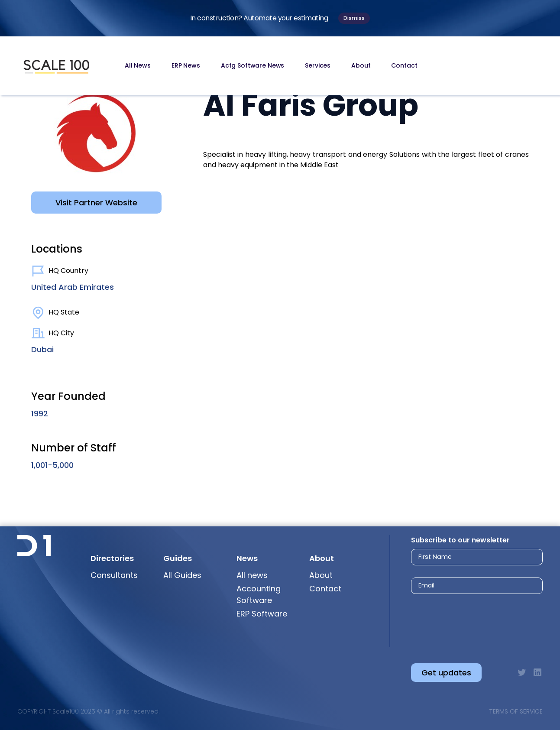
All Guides (182, 575)
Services (318, 65)
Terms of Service (516, 711)
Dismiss (354, 18)
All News (138, 65)
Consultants (114, 575)
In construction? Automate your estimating (259, 18)
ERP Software (262, 614)
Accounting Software (259, 594)
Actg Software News (252, 65)
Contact (404, 65)
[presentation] (469, 621)
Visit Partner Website (96, 203)
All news (252, 575)
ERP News (186, 65)
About (361, 65)
